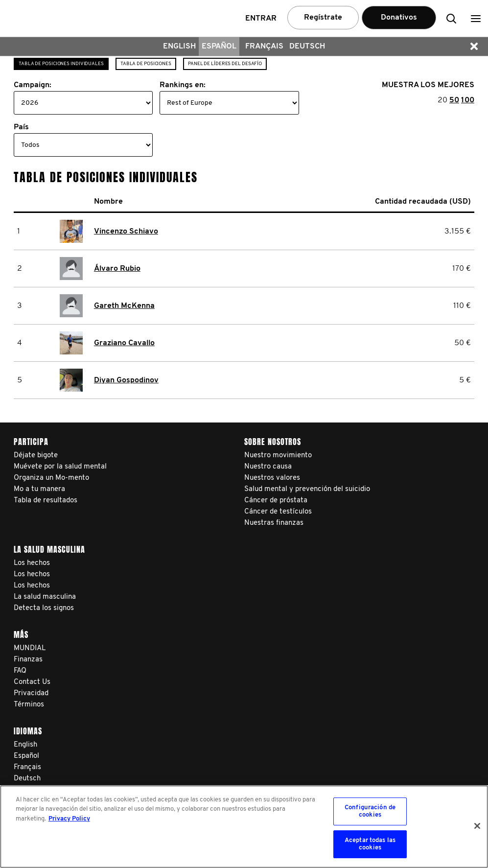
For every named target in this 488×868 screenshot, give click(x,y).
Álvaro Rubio (117, 269)
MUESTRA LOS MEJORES (428, 85)
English (179, 47)
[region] (244, 827)
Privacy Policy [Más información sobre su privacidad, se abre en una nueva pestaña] (69, 819)
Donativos (399, 18)
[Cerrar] (477, 826)
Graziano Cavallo (124, 343)
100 (468, 100)
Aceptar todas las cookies (370, 844)
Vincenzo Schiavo (126, 232)
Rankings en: (183, 85)
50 (454, 100)
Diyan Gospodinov (126, 380)
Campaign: (33, 85)
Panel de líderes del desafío (225, 64)
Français (264, 47)
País (21, 127)
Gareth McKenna (124, 306)
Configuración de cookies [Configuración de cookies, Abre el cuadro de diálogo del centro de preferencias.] (370, 811)
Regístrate (323, 18)
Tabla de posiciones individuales (61, 64)
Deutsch (307, 47)
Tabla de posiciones (146, 64)
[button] (476, 18)
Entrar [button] (261, 19)
